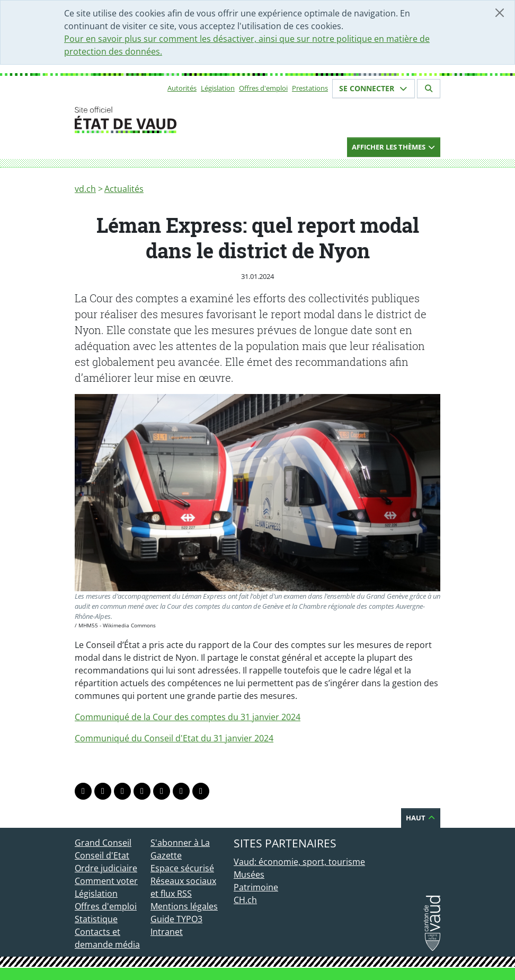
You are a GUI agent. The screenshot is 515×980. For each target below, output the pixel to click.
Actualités (124, 189)
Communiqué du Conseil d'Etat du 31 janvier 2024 (174, 738)
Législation (218, 88)
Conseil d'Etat (102, 855)
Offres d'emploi (263, 88)
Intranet (167, 932)
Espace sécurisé (182, 868)
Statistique (96, 919)
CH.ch (245, 900)
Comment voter (106, 881)
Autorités (182, 88)
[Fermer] (500, 13)
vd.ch (85, 189)
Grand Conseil (103, 843)
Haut (421, 818)
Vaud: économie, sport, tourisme (299, 862)
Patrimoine (256, 887)
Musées (249, 874)
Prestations (310, 88)
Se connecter (374, 88)
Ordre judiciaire (106, 868)
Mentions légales (184, 906)
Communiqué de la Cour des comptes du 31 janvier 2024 (188, 717)
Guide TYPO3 (176, 919)
